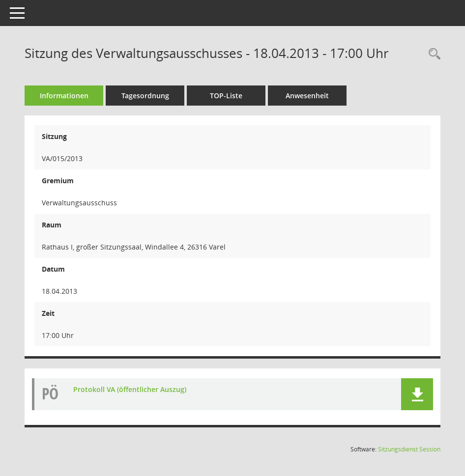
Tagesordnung (145, 96)
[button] (417, 394)
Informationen (64, 96)
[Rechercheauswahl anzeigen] (432, 54)
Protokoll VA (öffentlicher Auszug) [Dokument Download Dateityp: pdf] (130, 389)
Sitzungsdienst (409, 449)
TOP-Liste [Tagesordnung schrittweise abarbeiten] (226, 96)
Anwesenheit (307, 96)
